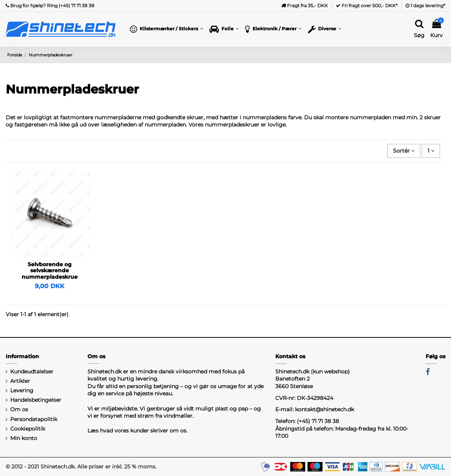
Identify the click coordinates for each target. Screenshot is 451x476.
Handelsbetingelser (36, 400)
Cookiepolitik (28, 429)
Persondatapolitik (34, 419)
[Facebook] (428, 372)
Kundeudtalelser (32, 371)
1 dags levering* (425, 5)
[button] (167, 29)
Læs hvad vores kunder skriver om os (137, 431)
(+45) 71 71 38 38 (318, 421)
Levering (22, 390)
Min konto (24, 438)
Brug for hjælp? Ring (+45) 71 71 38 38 (50, 5)
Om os (19, 409)
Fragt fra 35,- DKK (305, 5)
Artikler (20, 381)
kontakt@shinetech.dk (325, 409)
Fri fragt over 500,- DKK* (367, 5)
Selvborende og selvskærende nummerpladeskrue (50, 271)
